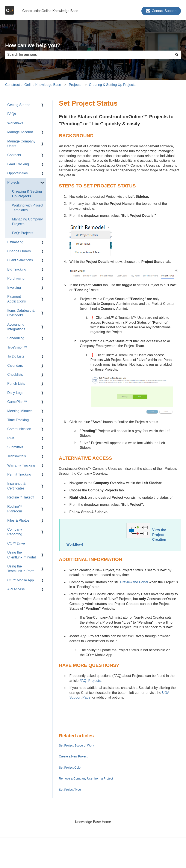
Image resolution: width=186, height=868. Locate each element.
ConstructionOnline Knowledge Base (50, 11)
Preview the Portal (134, 582)
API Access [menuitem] (16, 589)
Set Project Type (70, 790)
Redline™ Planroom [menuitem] (15, 509)
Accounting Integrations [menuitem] (16, 327)
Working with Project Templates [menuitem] (28, 208)
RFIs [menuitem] (11, 438)
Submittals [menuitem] (15, 447)
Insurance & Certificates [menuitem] (16, 486)
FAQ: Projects (90, 681)
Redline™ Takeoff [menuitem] (21, 497)
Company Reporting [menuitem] (15, 532)
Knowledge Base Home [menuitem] (93, 822)
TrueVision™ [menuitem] (17, 347)
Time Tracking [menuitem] (18, 420)
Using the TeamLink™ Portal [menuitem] (21, 569)
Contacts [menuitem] (14, 155)
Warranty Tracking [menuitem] (21, 465)
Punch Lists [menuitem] (16, 384)
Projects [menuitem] (14, 182)
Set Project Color (70, 768)
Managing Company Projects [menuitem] (27, 222)
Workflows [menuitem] (15, 123)
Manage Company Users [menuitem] (21, 144)
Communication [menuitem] (19, 429)
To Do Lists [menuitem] (16, 356)
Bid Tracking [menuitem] (17, 269)
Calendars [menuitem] (15, 366)
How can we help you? (33, 45)
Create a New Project (73, 756)
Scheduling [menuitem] (16, 338)
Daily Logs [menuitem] (15, 393)
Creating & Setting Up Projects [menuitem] (27, 194)
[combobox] (89, 55)
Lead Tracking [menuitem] (18, 164)
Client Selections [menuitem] (20, 260)
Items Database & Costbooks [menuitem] (21, 313)
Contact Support (161, 11)
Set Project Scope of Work (77, 745)
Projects (75, 85)
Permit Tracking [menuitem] (19, 474)
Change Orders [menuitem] (19, 251)
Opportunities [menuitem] (17, 173)
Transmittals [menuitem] (17, 456)
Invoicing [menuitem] (14, 288)
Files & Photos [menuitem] (18, 520)
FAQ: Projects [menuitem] (23, 233)
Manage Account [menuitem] (20, 132)
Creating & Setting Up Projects (112, 85)
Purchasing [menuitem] (16, 278)
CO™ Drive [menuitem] (16, 543)
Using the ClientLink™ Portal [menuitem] (22, 555)
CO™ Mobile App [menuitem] (21, 580)
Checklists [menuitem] (15, 375)
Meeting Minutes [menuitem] (20, 411)
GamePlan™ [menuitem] (17, 402)
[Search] (177, 55)
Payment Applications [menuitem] (17, 299)
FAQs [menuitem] (12, 114)
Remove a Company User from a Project (86, 778)
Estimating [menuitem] (15, 242)
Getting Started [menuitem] (19, 105)
